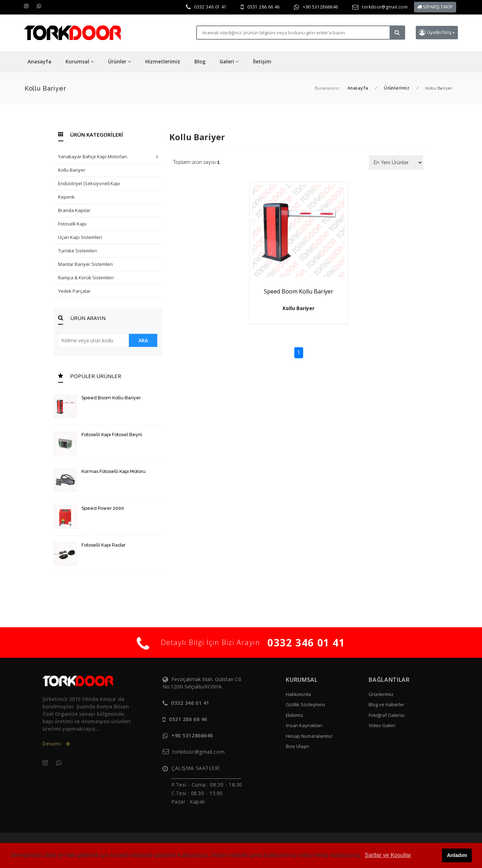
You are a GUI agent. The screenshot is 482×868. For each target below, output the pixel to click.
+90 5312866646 (320, 7)
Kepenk (66, 197)
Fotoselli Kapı (72, 224)
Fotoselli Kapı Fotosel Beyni (112, 435)
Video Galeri (382, 725)
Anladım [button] (457, 855)
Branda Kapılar (74, 210)
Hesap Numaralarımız (309, 736)
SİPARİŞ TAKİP (435, 7)
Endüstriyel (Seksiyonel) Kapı (89, 183)
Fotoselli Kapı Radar (104, 545)
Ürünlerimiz (381, 694)
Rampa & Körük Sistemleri (86, 278)
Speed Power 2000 (103, 508)
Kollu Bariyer (72, 170)
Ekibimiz (294, 715)
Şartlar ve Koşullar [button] (388, 855)
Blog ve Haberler (387, 704)
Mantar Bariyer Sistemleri (85, 264)
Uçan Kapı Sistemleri (80, 237)
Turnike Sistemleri (77, 251)
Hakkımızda (298, 694)
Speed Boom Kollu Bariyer (111, 398)
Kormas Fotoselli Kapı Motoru (114, 471)
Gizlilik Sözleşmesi (305, 704)
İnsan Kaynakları (304, 725)
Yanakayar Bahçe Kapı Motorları (108, 157)
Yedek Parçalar (74, 291)
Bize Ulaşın (297, 746)
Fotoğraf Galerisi (387, 715)
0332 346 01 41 (210, 7)
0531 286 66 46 (263, 7)
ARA (143, 340)
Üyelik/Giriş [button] (435, 32)
